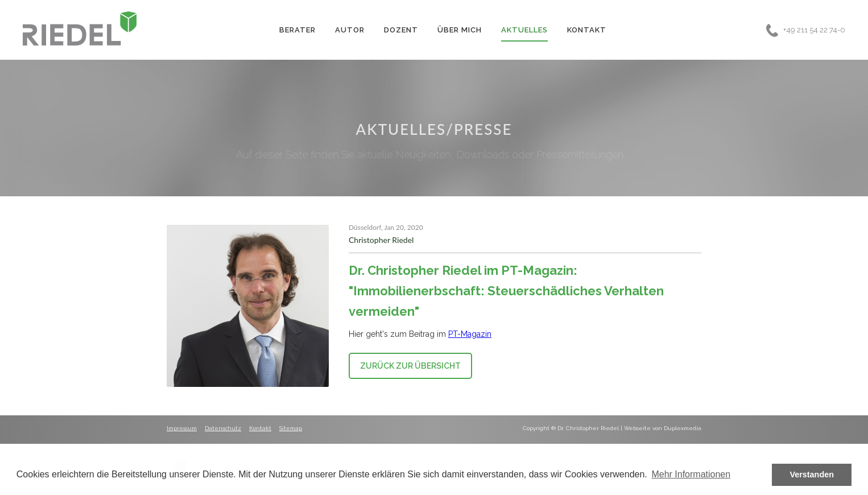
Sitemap (291, 428)
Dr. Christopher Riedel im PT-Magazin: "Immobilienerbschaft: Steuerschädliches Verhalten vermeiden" (506, 291)
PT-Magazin (470, 334)
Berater (297, 30)
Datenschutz (223, 428)
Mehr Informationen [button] (691, 474)
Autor (350, 30)
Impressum (182, 428)
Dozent (401, 30)
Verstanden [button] (812, 475)
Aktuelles (524, 30)
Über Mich (460, 30)
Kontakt (587, 30)
